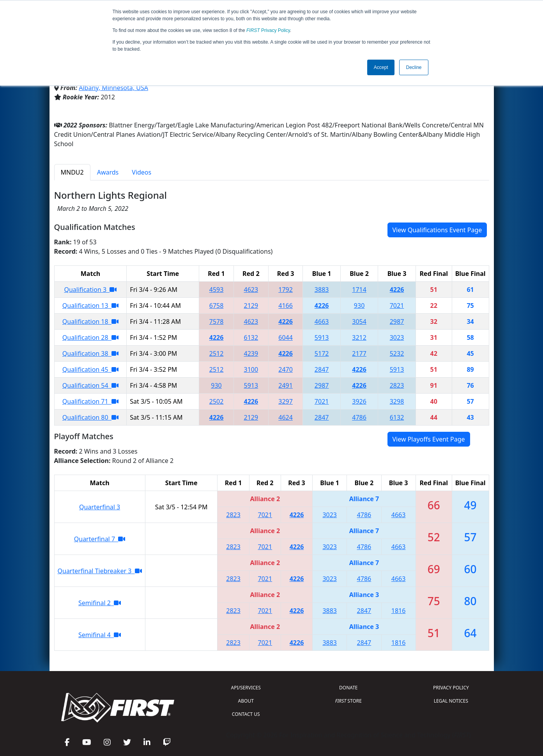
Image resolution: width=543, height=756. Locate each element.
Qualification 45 (90, 369)
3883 (322, 290)
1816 (399, 611)
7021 (397, 306)
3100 (251, 369)
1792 (286, 290)
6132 (251, 337)
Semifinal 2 (100, 603)
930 (359, 306)
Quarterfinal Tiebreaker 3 (100, 571)
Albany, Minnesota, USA (113, 88)
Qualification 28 (90, 337)
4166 (286, 306)
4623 (251, 290)
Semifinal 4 (100, 635)
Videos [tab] (141, 172)
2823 (397, 385)
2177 (359, 353)
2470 (286, 369)
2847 (322, 369)
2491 (286, 385)
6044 (286, 337)
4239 (251, 353)
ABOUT (246, 701)
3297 (286, 401)
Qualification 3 (90, 290)
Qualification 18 (90, 321)
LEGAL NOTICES (451, 701)
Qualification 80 (90, 417)
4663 (322, 321)
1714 (359, 290)
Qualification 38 (90, 353)
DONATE (348, 688)
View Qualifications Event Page (437, 230)
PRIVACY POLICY (451, 688)
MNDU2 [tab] (72, 172)
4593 (217, 290)
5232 (397, 353)
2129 (251, 306)
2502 (217, 401)
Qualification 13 (90, 306)
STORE (348, 701)
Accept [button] (381, 67)
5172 (322, 353)
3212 (359, 337)
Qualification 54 (90, 385)
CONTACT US (246, 714)
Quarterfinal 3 (100, 507)
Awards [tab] (108, 172)
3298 (397, 401)
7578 (217, 321)
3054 (359, 321)
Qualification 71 (90, 401)
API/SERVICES (246, 688)
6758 (217, 306)
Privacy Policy (268, 30)
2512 (217, 353)
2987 (397, 321)
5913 (322, 337)
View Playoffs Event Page (429, 439)
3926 (359, 401)
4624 (286, 417)
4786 (359, 417)
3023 (397, 337)
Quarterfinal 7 (100, 539)
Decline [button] (414, 67)
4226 (397, 290)
